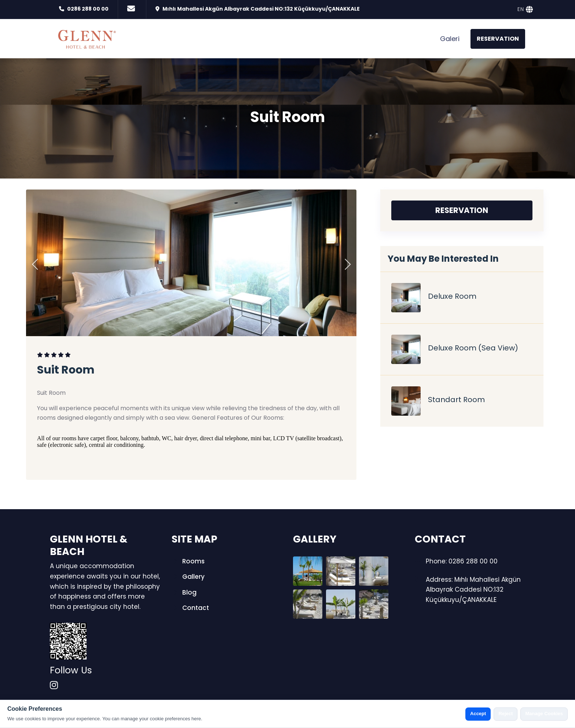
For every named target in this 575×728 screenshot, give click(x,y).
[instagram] (54, 686)
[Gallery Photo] (308, 571)
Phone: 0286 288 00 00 (462, 561)
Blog (184, 592)
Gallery (188, 577)
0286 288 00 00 (88, 9)
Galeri (450, 39)
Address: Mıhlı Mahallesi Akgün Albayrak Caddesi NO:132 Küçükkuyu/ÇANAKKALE (473, 590)
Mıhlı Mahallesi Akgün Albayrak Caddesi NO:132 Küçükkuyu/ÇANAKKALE (261, 9)
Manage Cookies (544, 714)
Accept (478, 714)
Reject (506, 714)
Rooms (188, 561)
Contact (190, 608)
